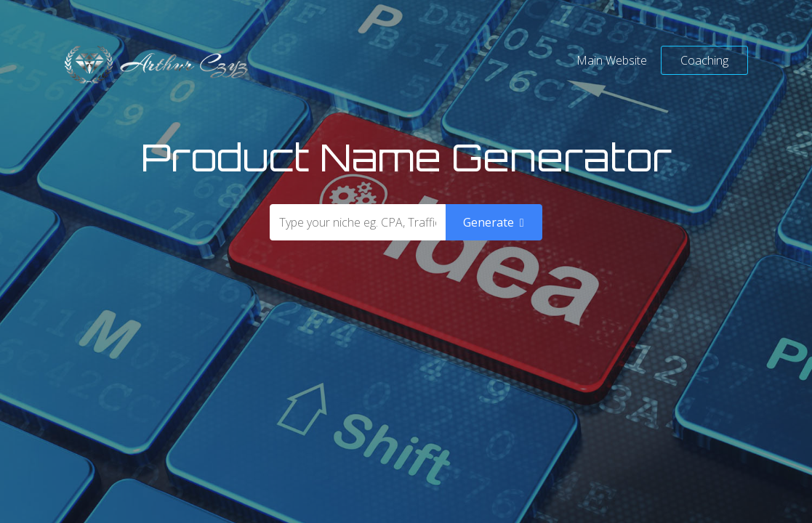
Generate (494, 222)
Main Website (612, 60)
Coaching (704, 60)
